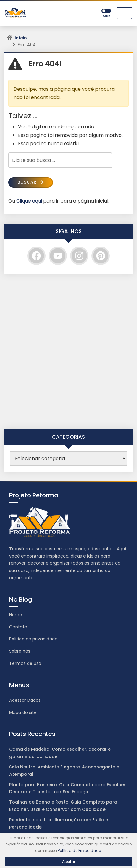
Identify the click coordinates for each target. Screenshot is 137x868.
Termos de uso (25, 663)
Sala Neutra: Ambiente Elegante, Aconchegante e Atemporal (64, 771)
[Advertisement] (68, 352)
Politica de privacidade (33, 639)
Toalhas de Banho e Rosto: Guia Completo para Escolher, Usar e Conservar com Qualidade (63, 806)
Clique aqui (29, 201)
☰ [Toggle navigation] (124, 13)
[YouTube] (58, 256)
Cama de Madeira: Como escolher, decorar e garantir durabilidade (60, 753)
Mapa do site (23, 712)
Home (16, 615)
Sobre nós (20, 651)
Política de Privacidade (79, 850)
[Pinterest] (101, 256)
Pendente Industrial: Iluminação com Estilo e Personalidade (59, 823)
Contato (18, 627)
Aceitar (69, 861)
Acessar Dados (25, 700)
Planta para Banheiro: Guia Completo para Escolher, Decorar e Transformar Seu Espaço (68, 788)
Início (21, 38)
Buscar (31, 182)
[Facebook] (36, 256)
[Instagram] (79, 256)
